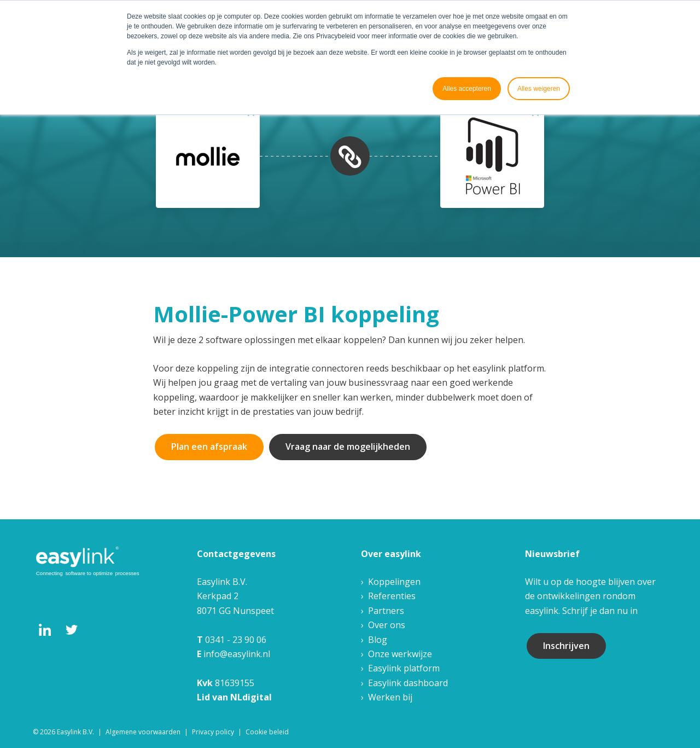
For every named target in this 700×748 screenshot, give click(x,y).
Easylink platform (404, 668)
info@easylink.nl (237, 654)
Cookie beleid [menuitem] (267, 732)
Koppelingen (394, 582)
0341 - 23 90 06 (236, 640)
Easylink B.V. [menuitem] (75, 732)
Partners (386, 611)
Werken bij (390, 697)
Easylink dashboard (408, 683)
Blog (378, 640)
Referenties (392, 596)
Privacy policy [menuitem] (213, 732)
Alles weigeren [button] (539, 89)
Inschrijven (566, 646)
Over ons (387, 625)
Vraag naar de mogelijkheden (348, 447)
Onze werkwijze (400, 654)
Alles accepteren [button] (467, 89)
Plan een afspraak (209, 447)
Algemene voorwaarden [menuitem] (143, 732)
